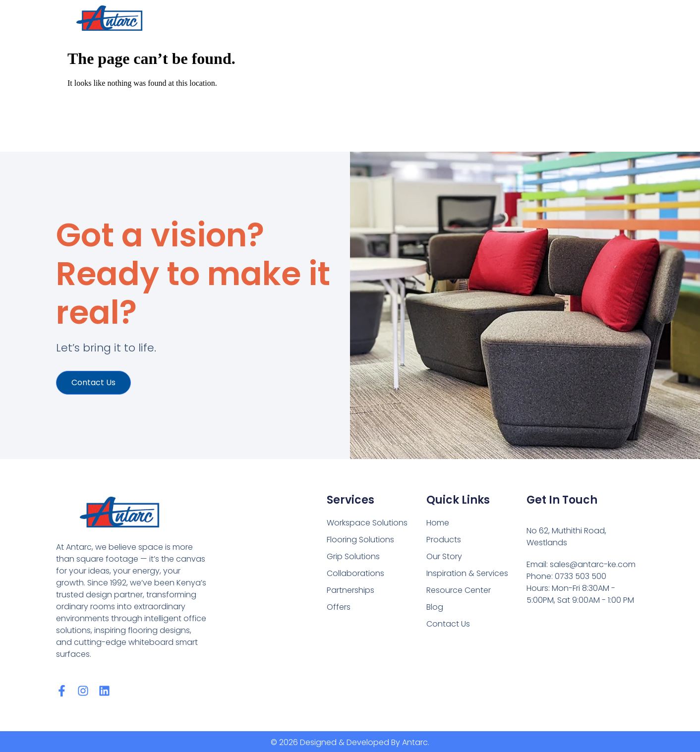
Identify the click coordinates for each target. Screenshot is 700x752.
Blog (435, 607)
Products (444, 540)
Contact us (93, 382)
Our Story (444, 556)
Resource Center (459, 590)
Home (438, 523)
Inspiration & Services (467, 573)
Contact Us (448, 624)
